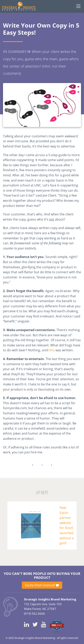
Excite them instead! (42, 585)
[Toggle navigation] (78, 6)
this (52, 350)
